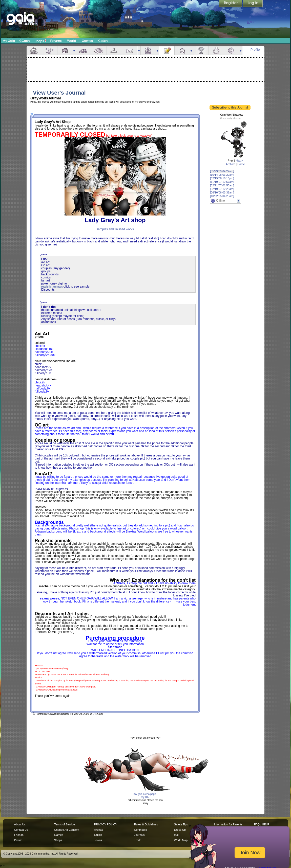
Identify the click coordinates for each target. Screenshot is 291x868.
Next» (239, 161)
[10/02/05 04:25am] (222, 196)
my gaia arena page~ (146, 794)
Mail (130, 51)
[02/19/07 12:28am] (222, 189)
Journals (139, 835)
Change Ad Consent (67, 830)
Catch (103, 41)
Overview (34, 51)
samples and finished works (115, 229)
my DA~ (146, 797)
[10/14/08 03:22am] (222, 175)
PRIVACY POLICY (106, 824)
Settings (232, 51)
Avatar (50, 51)
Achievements (201, 51)
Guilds (98, 835)
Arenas (99, 830)
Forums (56, 41)
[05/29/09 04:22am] (222, 171)
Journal (167, 51)
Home (241, 164)
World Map (181, 840)
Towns (98, 840)
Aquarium (99, 51)
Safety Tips (181, 824)
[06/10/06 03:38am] (222, 192)
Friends (148, 51)
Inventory (114, 51)
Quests (182, 51)
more (74, 51)
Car (84, 51)
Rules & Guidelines (146, 824)
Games (87, 41)
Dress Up (180, 830)
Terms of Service (65, 824)
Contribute (141, 830)
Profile (255, 50)
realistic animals (52, 287)
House (65, 51)
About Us (20, 824)
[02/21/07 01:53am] (222, 185)
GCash (25, 41)
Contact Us (21, 830)
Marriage (216, 51)
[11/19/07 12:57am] (222, 182)
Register (231, 4)
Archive (230, 164)
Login (253, 4)
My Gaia (9, 41)
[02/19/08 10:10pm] (222, 178)
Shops (40, 41)
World (72, 41)
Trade (138, 840)
